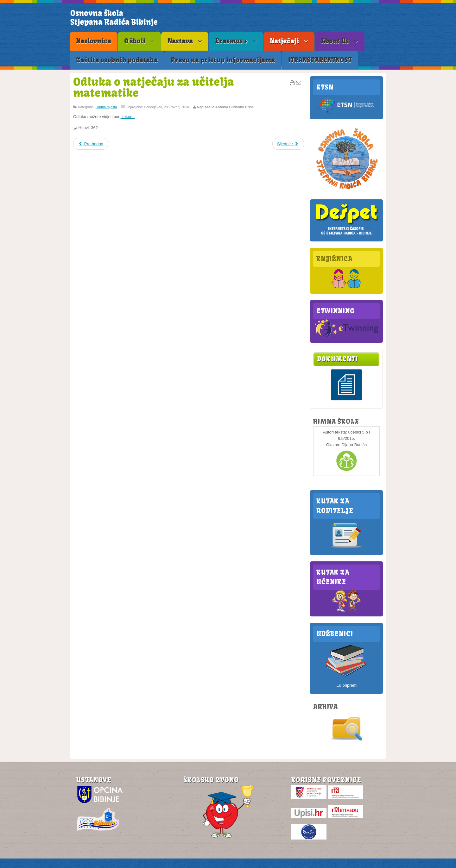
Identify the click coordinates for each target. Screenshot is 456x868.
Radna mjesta (106, 107)
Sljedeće (288, 144)
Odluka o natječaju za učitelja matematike (153, 87)
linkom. (128, 117)
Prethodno (91, 144)
